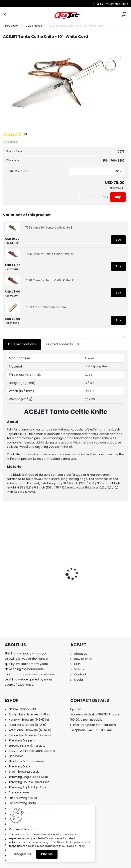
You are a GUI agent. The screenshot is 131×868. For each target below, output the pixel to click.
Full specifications (22, 344)
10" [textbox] (117, 171)
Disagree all (22, 854)
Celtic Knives (34, 26)
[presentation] (5, 567)
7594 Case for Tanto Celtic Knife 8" (49, 228)
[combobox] (97, 171)
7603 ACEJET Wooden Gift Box (46, 307)
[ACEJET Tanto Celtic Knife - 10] (65, 84)
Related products (63, 344)
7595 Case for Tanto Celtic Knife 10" (50, 254)
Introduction (11, 26)
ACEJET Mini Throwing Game (28, 575)
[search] (124, 14)
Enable (47, 854)
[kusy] (90, 197)
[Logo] (68, 15)
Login (100, 4)
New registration (119, 4)
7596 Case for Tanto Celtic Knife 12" (50, 280)
